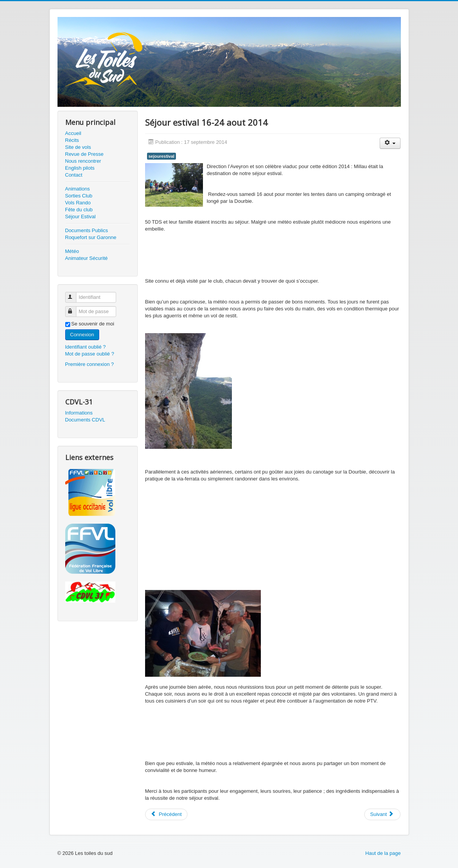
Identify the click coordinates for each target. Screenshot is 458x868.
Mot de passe (74, 308)
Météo (72, 251)
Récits (72, 140)
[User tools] (390, 143)
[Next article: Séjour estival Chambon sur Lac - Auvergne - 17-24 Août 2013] (382, 814)
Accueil (73, 133)
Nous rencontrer (83, 161)
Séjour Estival (80, 217)
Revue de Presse (85, 154)
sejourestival (161, 156)
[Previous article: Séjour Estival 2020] (166, 814)
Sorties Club (79, 196)
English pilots (80, 168)
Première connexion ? (90, 364)
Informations (79, 413)
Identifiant (74, 294)
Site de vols (78, 147)
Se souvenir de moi (93, 324)
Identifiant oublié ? (86, 347)
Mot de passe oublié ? (90, 354)
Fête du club (79, 210)
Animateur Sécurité (87, 258)
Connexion (82, 335)
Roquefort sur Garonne (91, 237)
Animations (78, 189)
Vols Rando (78, 203)
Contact (74, 175)
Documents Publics (87, 230)
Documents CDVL (85, 420)
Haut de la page (383, 853)
